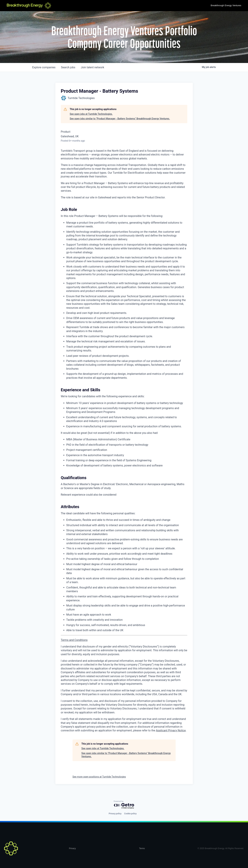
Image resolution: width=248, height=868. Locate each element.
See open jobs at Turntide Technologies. (91, 114)
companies (44, 67)
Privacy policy (115, 814)
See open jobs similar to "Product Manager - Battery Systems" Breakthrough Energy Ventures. (120, 119)
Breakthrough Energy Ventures (226, 5)
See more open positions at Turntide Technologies (99, 777)
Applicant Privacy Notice (171, 730)
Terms (142, 848)
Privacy (72, 848)
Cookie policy (130, 814)
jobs (68, 67)
